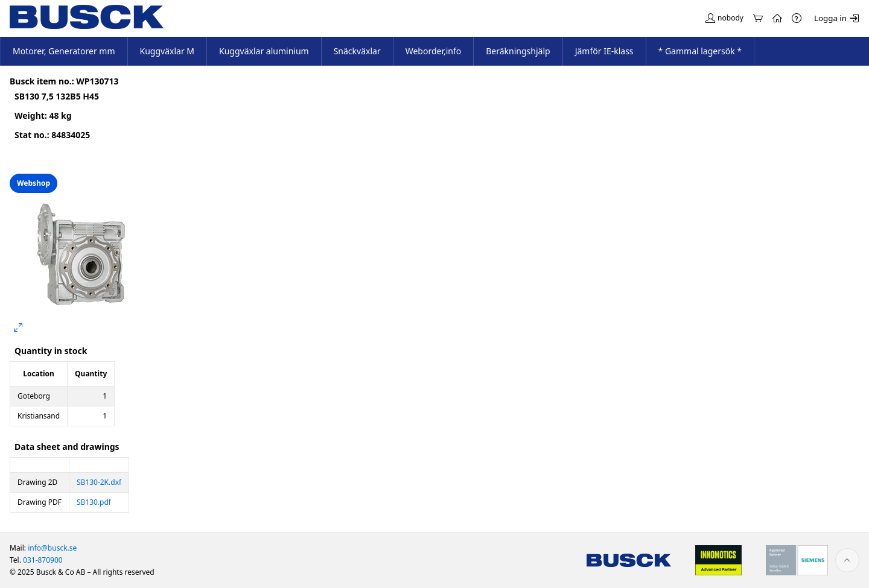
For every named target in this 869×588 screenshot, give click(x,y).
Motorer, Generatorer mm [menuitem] (64, 51)
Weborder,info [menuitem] (434, 51)
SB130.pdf (94, 502)
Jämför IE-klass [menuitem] (604, 51)
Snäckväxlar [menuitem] (357, 51)
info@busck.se (52, 548)
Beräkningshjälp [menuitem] (518, 51)
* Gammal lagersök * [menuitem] (700, 51)
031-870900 (43, 560)
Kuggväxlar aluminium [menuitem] (264, 51)
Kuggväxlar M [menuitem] (167, 51)
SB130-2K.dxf (99, 482)
